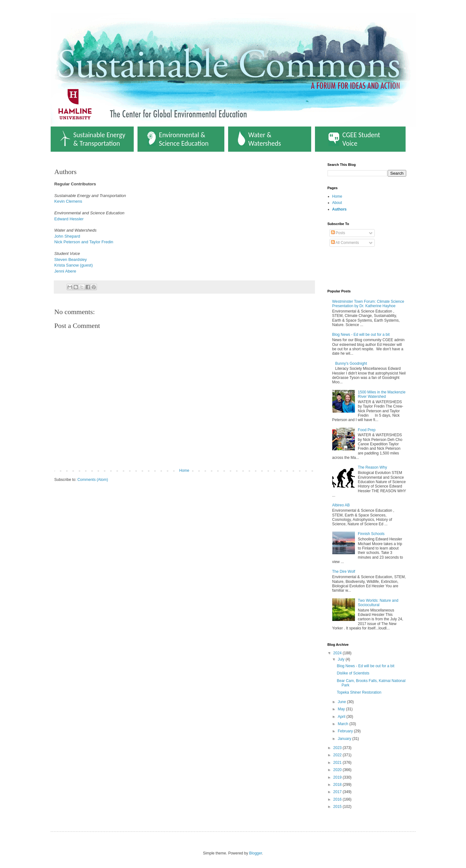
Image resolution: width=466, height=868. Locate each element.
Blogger (256, 853)
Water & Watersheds (259, 139)
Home (184, 471)
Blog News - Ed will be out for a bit (361, 335)
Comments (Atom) (93, 480)
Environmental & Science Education (178, 139)
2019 (338, 777)
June (342, 702)
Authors (340, 209)
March (343, 724)
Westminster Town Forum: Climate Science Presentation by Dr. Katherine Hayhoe (368, 304)
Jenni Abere (65, 271)
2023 (338, 748)
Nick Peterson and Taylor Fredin (84, 242)
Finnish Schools (371, 534)
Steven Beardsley (71, 259)
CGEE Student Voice (354, 139)
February (346, 731)
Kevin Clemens (68, 201)
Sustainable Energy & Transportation (93, 139)
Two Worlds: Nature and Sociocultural (378, 603)
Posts (338, 233)
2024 (338, 653)
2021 (338, 763)
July (342, 659)
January (345, 739)
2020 (338, 770)
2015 (338, 807)
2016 (338, 799)
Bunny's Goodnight (351, 364)
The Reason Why (372, 467)
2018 (338, 785)
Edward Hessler (69, 219)
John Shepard (67, 236)
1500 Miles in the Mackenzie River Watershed (382, 394)
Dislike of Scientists (353, 673)
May (342, 709)
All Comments (345, 243)
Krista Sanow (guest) (74, 265)
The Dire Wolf (344, 572)
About (337, 203)
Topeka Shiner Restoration (359, 692)
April (342, 717)
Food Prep (367, 430)
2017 (338, 792)
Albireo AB (341, 505)
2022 (338, 755)
